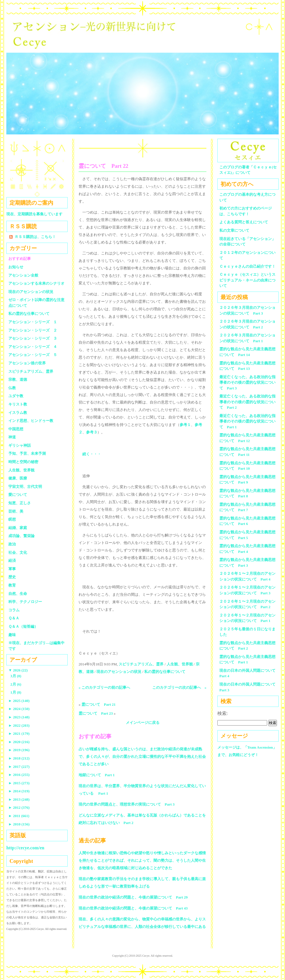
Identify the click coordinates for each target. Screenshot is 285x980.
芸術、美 (16, 511)
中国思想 (16, 429)
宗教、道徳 (18, 379)
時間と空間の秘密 (23, 462)
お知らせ (16, 267)
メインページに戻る (143, 723)
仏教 (12, 388)
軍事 (12, 569)
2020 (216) (19, 742)
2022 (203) (19, 725)
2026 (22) (18, 670)
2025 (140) (19, 701)
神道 (12, 437)
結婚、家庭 (18, 528)
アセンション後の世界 (27, 363)
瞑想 (12, 519)
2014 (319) (19, 791)
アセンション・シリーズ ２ (33, 330)
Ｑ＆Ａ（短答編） (23, 626)
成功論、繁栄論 (21, 536)
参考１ (185, 425)
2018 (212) (19, 758)
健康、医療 (18, 478)
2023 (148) (19, 717)
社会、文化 (18, 552)
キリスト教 (18, 404)
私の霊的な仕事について (165, 672)
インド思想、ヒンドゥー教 (31, 421)
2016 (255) (19, 775)
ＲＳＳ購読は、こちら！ (35, 237)
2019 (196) (19, 750)
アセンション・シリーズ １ (33, 322)
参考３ (92, 432)
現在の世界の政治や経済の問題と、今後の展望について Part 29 (133, 897)
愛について (18, 495)
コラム (14, 610)
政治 (12, 544)
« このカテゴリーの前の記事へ (104, 687)
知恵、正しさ (20, 503)
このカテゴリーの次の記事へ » (179, 687)
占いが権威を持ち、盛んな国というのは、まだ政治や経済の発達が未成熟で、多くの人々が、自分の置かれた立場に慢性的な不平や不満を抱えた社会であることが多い (142, 757)
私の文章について (234, 230)
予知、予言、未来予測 (27, 453)
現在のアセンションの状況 (119, 672)
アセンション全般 (23, 275)
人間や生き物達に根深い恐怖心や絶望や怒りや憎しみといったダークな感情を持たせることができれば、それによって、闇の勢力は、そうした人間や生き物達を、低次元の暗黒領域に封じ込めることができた (142, 860)
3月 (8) (16, 676)
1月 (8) (16, 692)
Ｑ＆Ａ (16, 618)
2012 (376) (19, 807)
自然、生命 (18, 594)
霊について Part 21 (99, 704)
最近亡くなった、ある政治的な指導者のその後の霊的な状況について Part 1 (247, 421)
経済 (12, 561)
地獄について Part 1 (97, 775)
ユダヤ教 (16, 396)
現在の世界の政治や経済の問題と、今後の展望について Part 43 (133, 908)
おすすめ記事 (20, 259)
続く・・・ (92, 454)
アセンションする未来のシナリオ (36, 283)
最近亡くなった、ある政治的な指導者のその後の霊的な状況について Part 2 (247, 402)
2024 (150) (19, 709)
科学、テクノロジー (25, 602)
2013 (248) (19, 799)
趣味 (12, 635)
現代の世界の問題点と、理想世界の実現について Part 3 (127, 804)
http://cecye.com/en (25, 848)
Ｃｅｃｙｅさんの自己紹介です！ (247, 266)
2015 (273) (19, 783)
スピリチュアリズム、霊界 (141, 664)
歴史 (12, 577)
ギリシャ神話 (20, 445)
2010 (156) (19, 824)
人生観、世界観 (180, 664)
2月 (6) (16, 684)
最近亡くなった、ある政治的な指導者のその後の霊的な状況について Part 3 (247, 383)
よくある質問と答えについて (244, 222)
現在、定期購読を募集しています (34, 214)
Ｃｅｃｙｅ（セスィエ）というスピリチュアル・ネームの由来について (247, 280)
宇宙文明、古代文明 (25, 487)
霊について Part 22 (103, 166)
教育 (12, 585)
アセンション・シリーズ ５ (33, 355)
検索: (223, 713)
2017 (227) (19, 767)
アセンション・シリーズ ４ (33, 347)
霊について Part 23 (96, 713)
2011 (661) (19, 816)
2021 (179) (19, 733)
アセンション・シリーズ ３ (33, 338)
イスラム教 (18, 413)
